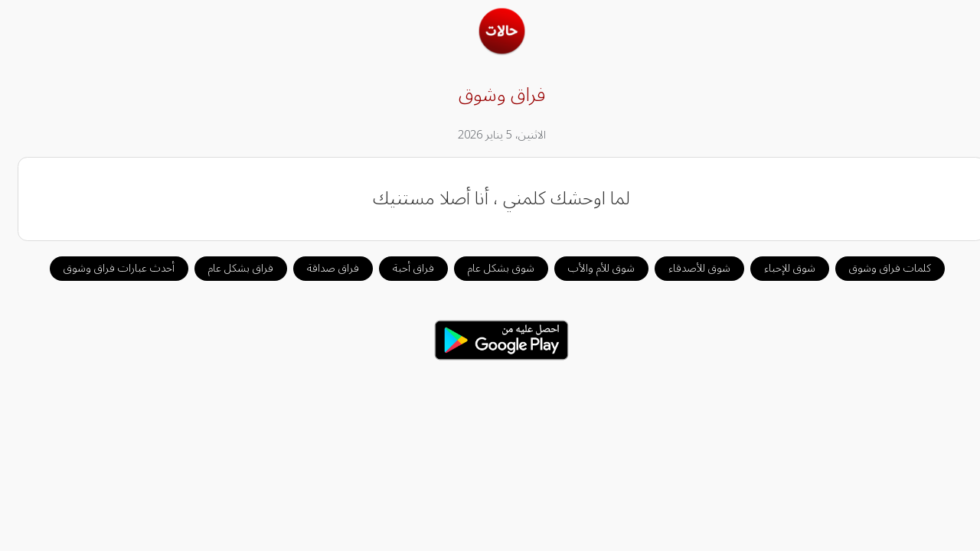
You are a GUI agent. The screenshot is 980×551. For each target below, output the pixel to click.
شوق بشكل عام (490, 268)
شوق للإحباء (778, 268)
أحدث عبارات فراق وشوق (108, 268)
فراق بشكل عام (229, 268)
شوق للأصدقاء (688, 268)
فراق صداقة (322, 268)
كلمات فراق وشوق (879, 268)
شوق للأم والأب (590, 268)
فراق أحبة (402, 268)
